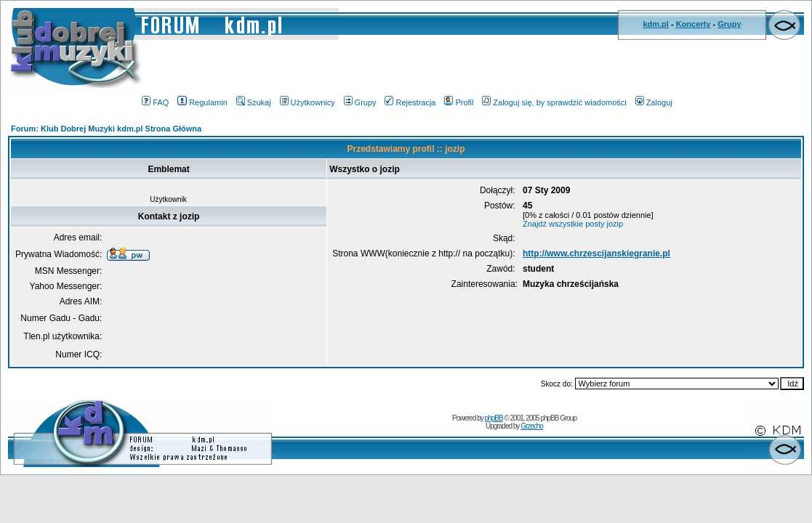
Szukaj (254, 102)
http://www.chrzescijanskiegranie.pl (596, 254)
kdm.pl (655, 24)
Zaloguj (654, 102)
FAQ (155, 102)
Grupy (729, 24)
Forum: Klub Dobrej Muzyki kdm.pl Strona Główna (106, 129)
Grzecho (532, 426)
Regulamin (202, 102)
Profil (459, 102)
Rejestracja (410, 102)
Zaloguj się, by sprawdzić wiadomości (554, 102)
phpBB (494, 418)
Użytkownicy (307, 102)
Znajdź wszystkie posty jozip (573, 224)
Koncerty (694, 24)
